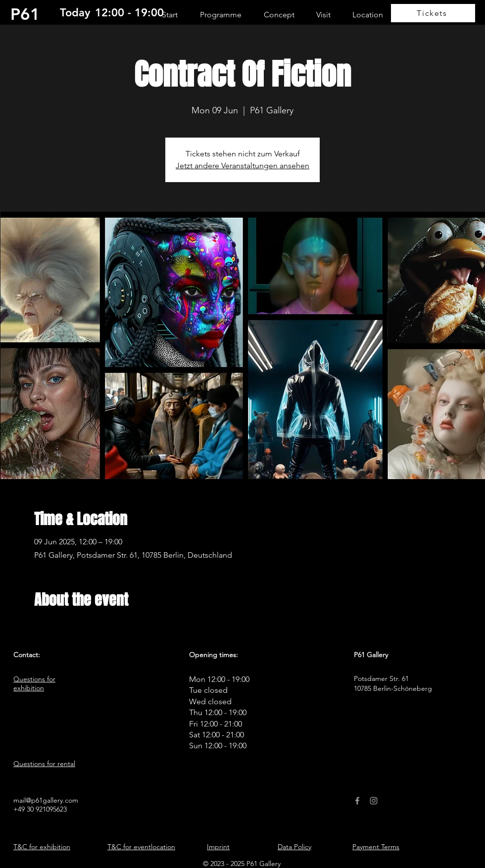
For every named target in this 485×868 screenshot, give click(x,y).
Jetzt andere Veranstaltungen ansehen (242, 166)
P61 (25, 14)
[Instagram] (374, 801)
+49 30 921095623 (40, 809)
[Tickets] (433, 13)
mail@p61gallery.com (46, 800)
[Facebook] (357, 801)
